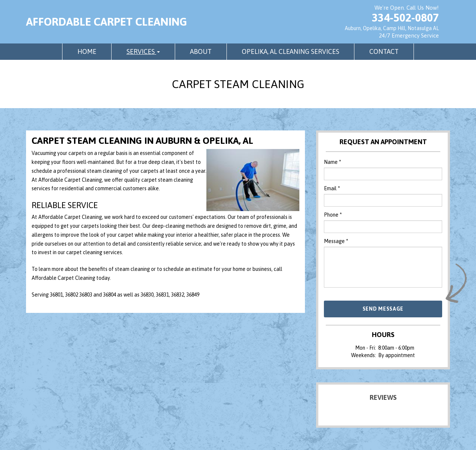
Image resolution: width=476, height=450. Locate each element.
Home (87, 51)
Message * (336, 241)
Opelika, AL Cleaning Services (290, 51)
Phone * (333, 215)
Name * (332, 162)
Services (143, 51)
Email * (332, 188)
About (201, 51)
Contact (384, 51)
